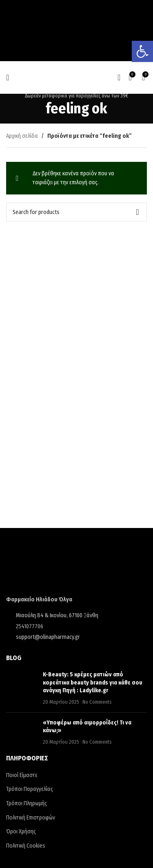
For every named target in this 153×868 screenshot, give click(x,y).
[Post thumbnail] (21, 688)
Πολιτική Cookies (26, 846)
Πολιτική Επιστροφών (31, 818)
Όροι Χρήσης (21, 832)
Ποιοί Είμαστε (22, 775)
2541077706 (30, 626)
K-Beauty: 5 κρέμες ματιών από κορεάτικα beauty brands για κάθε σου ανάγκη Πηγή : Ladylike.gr (93, 682)
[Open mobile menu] (8, 77)
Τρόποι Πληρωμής (27, 803)
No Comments (97, 702)
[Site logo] (77, 77)
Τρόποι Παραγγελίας (30, 789)
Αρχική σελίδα (22, 136)
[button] (142, 51)
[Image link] (66, 567)
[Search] (119, 77)
